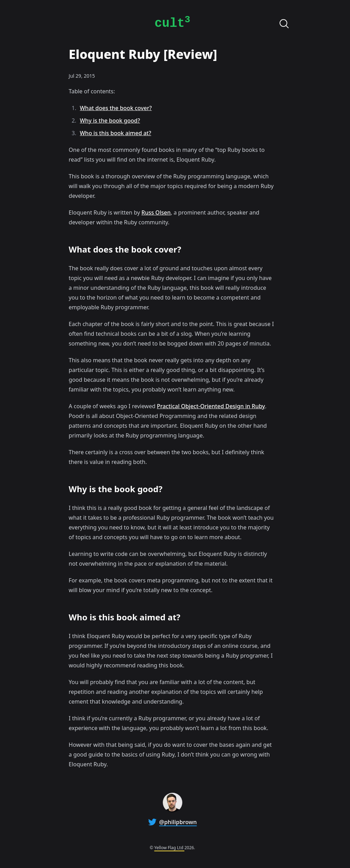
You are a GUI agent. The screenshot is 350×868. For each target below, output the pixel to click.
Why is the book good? (110, 121)
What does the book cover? (116, 108)
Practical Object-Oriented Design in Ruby (211, 406)
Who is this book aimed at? (116, 133)
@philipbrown (178, 822)
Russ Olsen (156, 212)
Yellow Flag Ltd (169, 848)
